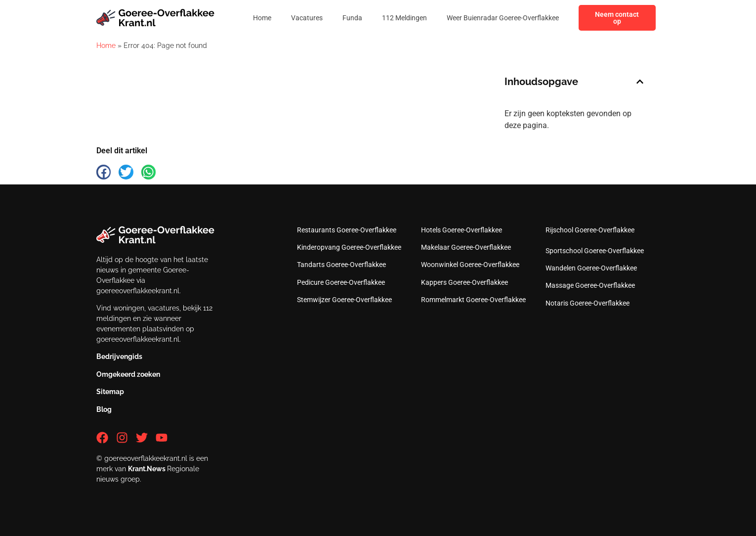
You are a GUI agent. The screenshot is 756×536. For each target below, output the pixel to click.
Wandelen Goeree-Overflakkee (591, 268)
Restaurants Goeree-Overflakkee (347, 230)
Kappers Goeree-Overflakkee (464, 282)
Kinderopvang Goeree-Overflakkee (349, 247)
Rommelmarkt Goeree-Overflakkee (473, 300)
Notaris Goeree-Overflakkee (588, 303)
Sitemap (110, 392)
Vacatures (307, 18)
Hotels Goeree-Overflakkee (462, 230)
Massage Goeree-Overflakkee (590, 285)
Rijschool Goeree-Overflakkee (590, 230)
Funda (352, 18)
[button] (640, 82)
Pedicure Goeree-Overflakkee (341, 282)
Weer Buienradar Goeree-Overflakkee (503, 18)
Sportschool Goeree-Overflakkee (595, 251)
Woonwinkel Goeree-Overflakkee (470, 265)
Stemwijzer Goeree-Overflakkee (344, 300)
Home (262, 18)
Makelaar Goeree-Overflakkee (466, 247)
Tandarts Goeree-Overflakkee (341, 265)
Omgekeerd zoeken (128, 374)
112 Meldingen (404, 18)
